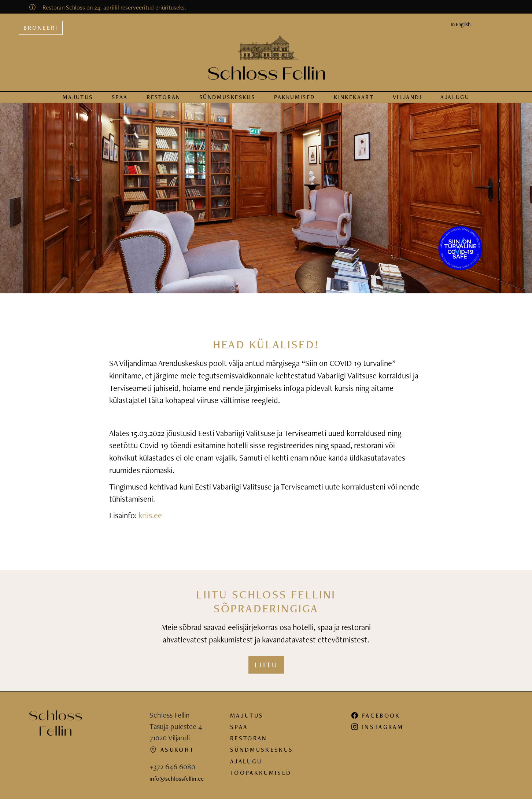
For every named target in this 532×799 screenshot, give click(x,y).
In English (461, 24)
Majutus (78, 97)
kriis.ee (150, 515)
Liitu (266, 665)
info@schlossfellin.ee (177, 778)
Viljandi (407, 97)
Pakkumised (295, 97)
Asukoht (172, 749)
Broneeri (41, 28)
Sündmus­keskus (227, 97)
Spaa (120, 97)
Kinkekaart (354, 97)
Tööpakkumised (261, 773)
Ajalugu (455, 97)
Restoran (163, 97)
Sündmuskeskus (262, 749)
